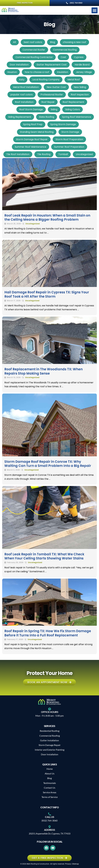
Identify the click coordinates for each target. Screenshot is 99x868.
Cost (63, 57)
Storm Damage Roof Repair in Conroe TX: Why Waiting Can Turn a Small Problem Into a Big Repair (48, 464)
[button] (95, 10)
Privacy (68, 864)
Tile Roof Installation (18, 154)
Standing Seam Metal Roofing (37, 132)
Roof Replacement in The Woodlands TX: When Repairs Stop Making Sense (44, 371)
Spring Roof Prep (33, 124)
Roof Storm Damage (31, 109)
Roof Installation (24, 102)
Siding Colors (73, 109)
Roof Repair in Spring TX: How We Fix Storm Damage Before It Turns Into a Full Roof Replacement (48, 633)
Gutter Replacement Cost (52, 65)
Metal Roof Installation (26, 87)
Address (49, 830)
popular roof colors (21, 95)
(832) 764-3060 (49, 820)
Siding (54, 109)
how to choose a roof (37, 72)
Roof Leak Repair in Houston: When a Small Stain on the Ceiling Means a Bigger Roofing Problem (47, 218)
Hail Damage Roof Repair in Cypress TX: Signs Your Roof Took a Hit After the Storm (47, 294)
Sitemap (76, 864)
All (14, 42)
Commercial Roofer (34, 50)
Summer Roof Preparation (69, 147)
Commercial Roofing (65, 50)
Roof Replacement (73, 102)
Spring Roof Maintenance (76, 117)
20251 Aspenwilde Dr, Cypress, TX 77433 (50, 833)
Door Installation (19, 65)
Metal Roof (74, 80)
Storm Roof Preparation (69, 139)
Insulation (63, 72)
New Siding (80, 87)
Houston (12, 72)
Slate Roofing (47, 117)
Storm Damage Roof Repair (32, 139)
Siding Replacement (20, 117)
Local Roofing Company (46, 80)
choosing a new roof (75, 42)
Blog (52, 42)
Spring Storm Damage (63, 124)
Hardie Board (82, 65)
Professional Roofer (52, 95)
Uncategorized (84, 154)
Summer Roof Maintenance (30, 147)
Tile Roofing (44, 154)
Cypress (79, 57)
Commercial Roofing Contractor (34, 57)
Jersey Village (84, 72)
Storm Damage (70, 132)
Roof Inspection (80, 95)
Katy (22, 80)
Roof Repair (48, 102)
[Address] (50, 827)
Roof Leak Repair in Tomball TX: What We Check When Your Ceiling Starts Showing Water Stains (44, 556)
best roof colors (33, 42)
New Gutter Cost (56, 87)
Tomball (63, 154)
